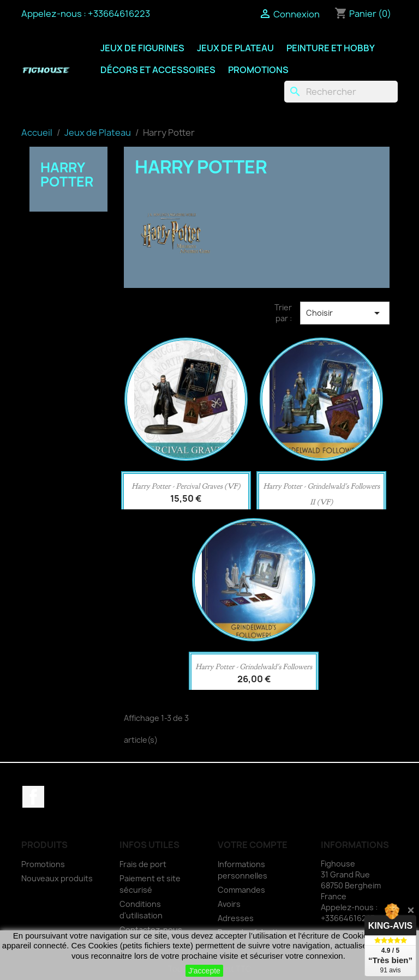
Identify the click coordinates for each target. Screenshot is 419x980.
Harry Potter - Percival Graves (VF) (186, 486)
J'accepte (204, 971)
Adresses (236, 918)
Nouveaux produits (57, 878)
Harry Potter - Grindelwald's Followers (254, 667)
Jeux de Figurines (142, 48)
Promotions (258, 70)
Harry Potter (67, 175)
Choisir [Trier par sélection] (345, 313)
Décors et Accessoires (158, 70)
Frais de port (143, 864)
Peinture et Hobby (331, 48)
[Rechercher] (341, 92)
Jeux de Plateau (235, 48)
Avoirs (229, 904)
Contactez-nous (151, 930)
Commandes (241, 890)
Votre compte (253, 845)
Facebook (33, 797)
